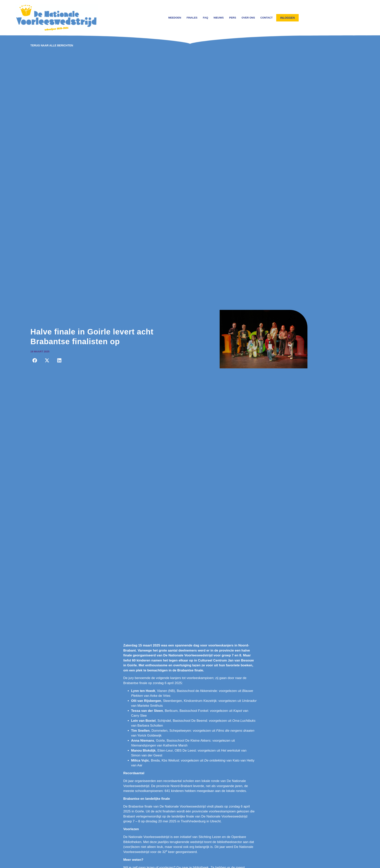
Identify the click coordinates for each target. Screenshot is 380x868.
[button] (35, 360)
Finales (192, 18)
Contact (267, 18)
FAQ (206, 18)
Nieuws (219, 18)
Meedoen (175, 18)
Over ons (248, 18)
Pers (233, 18)
